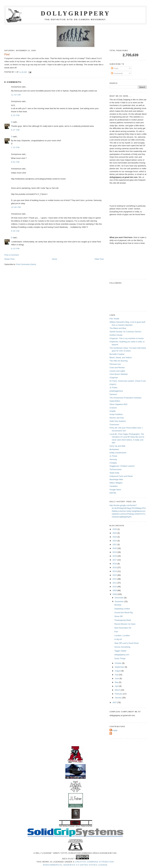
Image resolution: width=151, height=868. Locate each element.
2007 (115, 702)
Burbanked (114, 449)
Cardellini (114, 486)
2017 (115, 560)
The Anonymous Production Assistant (125, 398)
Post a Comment (12, 255)
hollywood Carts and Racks (121, 476)
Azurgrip (114, 730)
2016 (115, 564)
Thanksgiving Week (123, 620)
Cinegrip (113, 463)
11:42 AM (16, 95)
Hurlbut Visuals (116, 335)
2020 (115, 548)
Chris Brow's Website (119, 374)
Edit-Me (113, 493)
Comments (117, 73)
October (119, 663)
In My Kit (118, 639)
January (119, 698)
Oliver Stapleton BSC (119, 404)
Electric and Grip (117, 418)
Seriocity (113, 459)
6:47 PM (15, 130)
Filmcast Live (115, 364)
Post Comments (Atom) (26, 264)
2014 (115, 571)
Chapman (114, 378)
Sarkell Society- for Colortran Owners (125, 332)
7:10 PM (15, 147)
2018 (115, 556)
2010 (115, 587)
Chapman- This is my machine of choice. (127, 338)
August (118, 671)
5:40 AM (15, 231)
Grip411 (113, 384)
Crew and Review (117, 368)
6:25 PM (15, 115)
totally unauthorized (118, 453)
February (119, 694)
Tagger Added (120, 651)
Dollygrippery (76, 13)
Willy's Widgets (116, 483)
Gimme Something (122, 647)
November (120, 601)
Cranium (113, 408)
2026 (115, 529)
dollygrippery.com (122, 655)
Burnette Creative (117, 354)
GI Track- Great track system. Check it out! (128, 381)
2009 (115, 590)
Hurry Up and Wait (117, 446)
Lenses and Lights (117, 371)
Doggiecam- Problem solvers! (122, 466)
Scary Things (120, 658)
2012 (115, 579)
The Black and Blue (118, 328)
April (117, 686)
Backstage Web (116, 479)
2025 (115, 533)
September (120, 667)
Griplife (113, 411)
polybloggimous (116, 391)
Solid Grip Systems (118, 421)
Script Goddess (116, 414)
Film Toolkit (114, 319)
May (117, 682)
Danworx (113, 394)
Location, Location (122, 635)
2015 (115, 567)
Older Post (99, 259)
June (117, 678)
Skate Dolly (114, 473)
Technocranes (116, 469)
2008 (115, 594)
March (118, 690)
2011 (115, 583)
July (117, 675)
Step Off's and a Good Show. (127, 643)
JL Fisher (113, 388)
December (120, 598)
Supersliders (115, 401)
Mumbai (118, 605)
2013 (115, 575)
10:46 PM (16, 207)
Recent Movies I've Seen (125, 624)
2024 (115, 537)
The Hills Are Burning (119, 361)
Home (54, 259)
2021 (115, 544)
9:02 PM (15, 162)
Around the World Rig (123, 613)
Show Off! (118, 616)
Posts (115, 68)
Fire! (116, 632)
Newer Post (9, 259)
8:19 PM (15, 249)
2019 (115, 552)
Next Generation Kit (123, 628)
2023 (115, 541)
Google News (115, 490)
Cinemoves (114, 425)
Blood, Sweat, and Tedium (121, 358)
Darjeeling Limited (122, 609)
